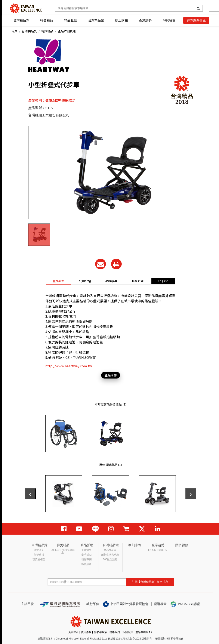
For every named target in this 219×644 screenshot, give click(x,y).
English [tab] (163, 281)
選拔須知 (39, 550)
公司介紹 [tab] (85, 281)
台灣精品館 (96, 20)
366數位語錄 (110, 559)
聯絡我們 (115, 632)
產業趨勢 (145, 20)
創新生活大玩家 (110, 555)
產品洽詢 (111, 375)
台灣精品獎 (21, 20)
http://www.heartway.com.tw (69, 366)
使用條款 (86, 632)
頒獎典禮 (39, 555)
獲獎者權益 (39, 559)
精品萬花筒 (110, 550)
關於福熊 (169, 20)
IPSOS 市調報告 (158, 550)
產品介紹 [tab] (59, 281)
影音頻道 (86, 564)
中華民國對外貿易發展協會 (126, 604)
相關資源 (128, 632)
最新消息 (86, 550)
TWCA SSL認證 (185, 604)
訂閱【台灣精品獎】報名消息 (150, 582)
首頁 (14, 31)
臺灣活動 (86, 555)
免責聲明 (73, 632)
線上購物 (121, 20)
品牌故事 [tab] (111, 281)
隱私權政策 (101, 632)
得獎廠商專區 (196, 20)
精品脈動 (70, 20)
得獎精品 (47, 20)
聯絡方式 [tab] (138, 281)
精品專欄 (86, 559)
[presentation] (30, 494)
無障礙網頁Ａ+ (144, 632)
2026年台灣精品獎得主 (63, 551)
